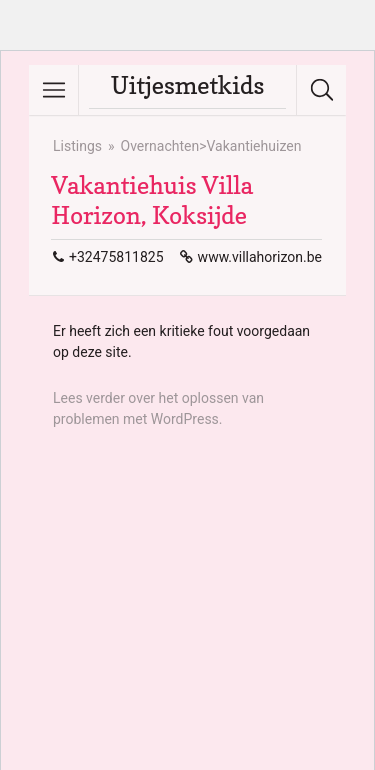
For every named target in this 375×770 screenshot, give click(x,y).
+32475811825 (116, 257)
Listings (77, 146)
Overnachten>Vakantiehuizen (211, 146)
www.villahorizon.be (260, 257)
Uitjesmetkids (188, 85)
